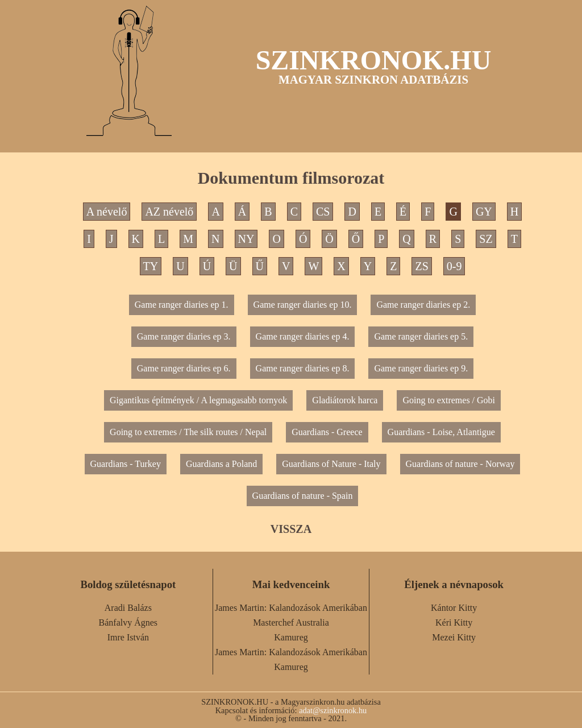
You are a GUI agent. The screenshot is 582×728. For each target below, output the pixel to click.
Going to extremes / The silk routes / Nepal (188, 432)
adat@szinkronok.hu (333, 710)
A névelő (107, 212)
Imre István (128, 637)
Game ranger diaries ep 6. (184, 368)
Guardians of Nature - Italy (331, 464)
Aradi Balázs (128, 608)
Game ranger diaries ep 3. (184, 336)
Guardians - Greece (327, 432)
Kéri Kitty (454, 622)
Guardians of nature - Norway (460, 464)
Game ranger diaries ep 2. (423, 305)
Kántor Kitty (454, 608)
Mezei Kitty (454, 637)
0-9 (454, 266)
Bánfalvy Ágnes (128, 622)
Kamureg (291, 637)
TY (151, 266)
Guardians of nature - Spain (303, 496)
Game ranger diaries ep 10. (303, 305)
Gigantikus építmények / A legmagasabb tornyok (198, 400)
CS (323, 212)
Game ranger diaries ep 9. (421, 368)
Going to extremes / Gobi (449, 400)
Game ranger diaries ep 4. (303, 336)
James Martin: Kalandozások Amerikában (291, 608)
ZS (421, 266)
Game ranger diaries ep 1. (182, 305)
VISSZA (291, 529)
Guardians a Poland (221, 464)
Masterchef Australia (291, 622)
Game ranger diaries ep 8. (303, 368)
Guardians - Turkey (126, 464)
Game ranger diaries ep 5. (421, 336)
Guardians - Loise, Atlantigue (441, 432)
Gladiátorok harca (345, 400)
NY (246, 239)
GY (484, 212)
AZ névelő (169, 212)
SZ (486, 239)
